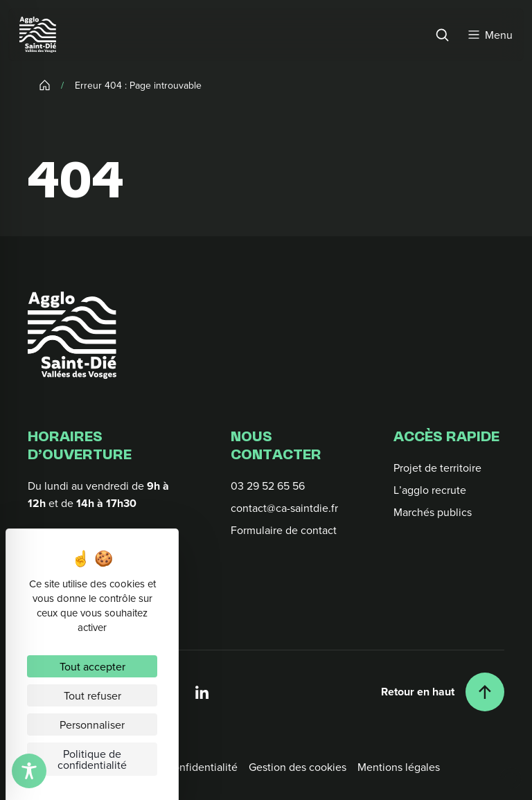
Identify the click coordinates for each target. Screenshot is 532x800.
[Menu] (490, 35)
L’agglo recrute (430, 490)
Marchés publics (433, 512)
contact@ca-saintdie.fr (284, 508)
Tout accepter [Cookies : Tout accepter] (92, 666)
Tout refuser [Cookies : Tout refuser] (92, 695)
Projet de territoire (437, 468)
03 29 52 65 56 (268, 486)
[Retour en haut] (443, 692)
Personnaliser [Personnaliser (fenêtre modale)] (92, 725)
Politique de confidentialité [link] (92, 759)
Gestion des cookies (298, 767)
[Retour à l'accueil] (72, 335)
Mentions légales (399, 767)
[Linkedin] (202, 692)
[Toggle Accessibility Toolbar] (29, 771)
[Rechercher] (442, 35)
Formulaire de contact (284, 530)
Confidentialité (202, 767)
